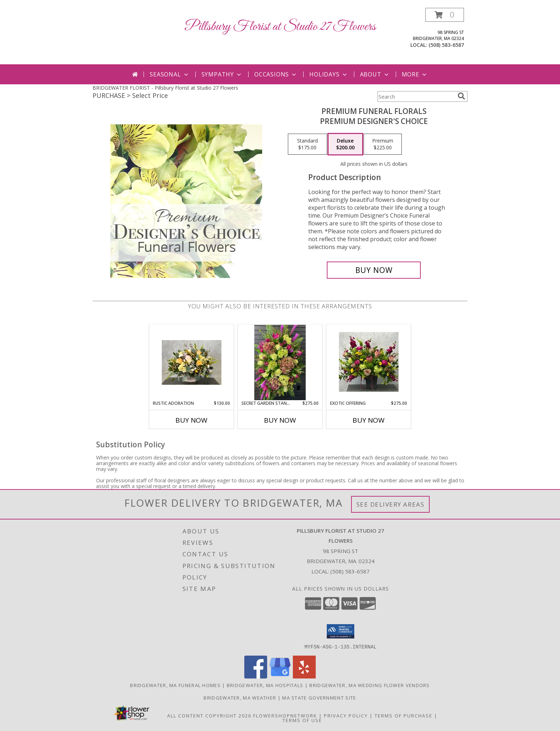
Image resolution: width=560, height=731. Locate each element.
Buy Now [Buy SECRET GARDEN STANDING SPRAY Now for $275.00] (280, 420)
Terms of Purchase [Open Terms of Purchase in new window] (404, 715)
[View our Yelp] (304, 676)
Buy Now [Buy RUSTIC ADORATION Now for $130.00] (191, 420)
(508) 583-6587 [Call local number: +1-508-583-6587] (446, 45)
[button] (445, 15)
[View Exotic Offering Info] (369, 362)
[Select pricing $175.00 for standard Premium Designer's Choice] (307, 144)
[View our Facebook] (256, 676)
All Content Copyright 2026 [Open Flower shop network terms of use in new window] (209, 715)
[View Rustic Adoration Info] (192, 362)
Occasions (276, 74)
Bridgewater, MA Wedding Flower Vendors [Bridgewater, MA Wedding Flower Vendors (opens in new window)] (369, 685)
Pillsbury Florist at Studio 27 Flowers (280, 27)
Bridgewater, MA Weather (240, 697)
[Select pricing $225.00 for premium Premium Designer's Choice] (383, 144)
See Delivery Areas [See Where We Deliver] (391, 504)
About (375, 74)
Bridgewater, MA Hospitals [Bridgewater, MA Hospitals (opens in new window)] (265, 685)
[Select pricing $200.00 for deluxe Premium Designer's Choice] (345, 144)
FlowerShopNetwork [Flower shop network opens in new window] (285, 715)
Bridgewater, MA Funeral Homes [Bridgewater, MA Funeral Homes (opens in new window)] (175, 685)
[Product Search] (416, 96)
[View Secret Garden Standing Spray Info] (280, 362)
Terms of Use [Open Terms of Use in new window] (302, 720)
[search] (461, 96)
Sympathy (222, 74)
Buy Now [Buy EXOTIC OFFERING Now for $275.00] (369, 420)
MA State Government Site (319, 697)
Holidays (329, 74)
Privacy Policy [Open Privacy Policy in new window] (346, 715)
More (415, 74)
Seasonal (169, 74)
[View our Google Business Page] (280, 676)
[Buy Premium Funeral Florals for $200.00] (374, 270)
